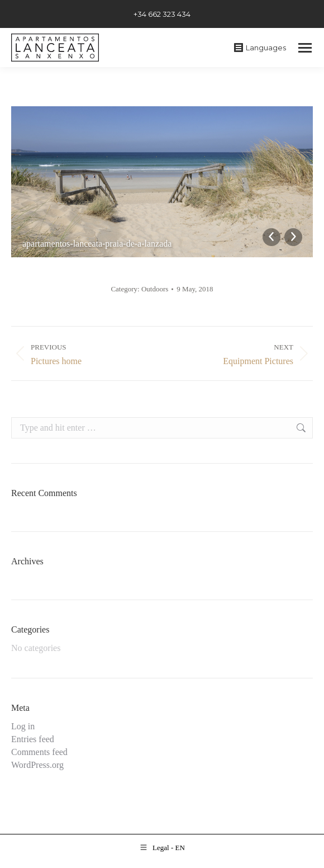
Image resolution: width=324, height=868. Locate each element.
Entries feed (33, 739)
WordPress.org (37, 765)
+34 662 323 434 (162, 14)
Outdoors (155, 289)
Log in (23, 726)
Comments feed (39, 752)
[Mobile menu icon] (305, 48)
